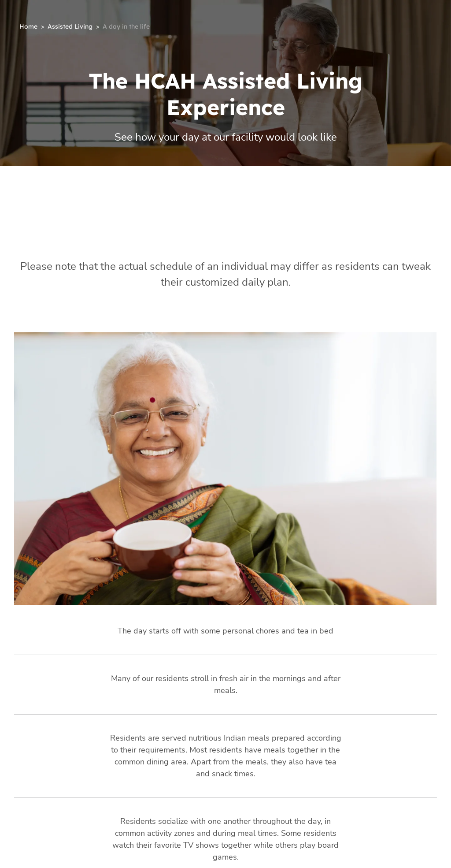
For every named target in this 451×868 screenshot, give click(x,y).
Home (28, 26)
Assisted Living (70, 26)
